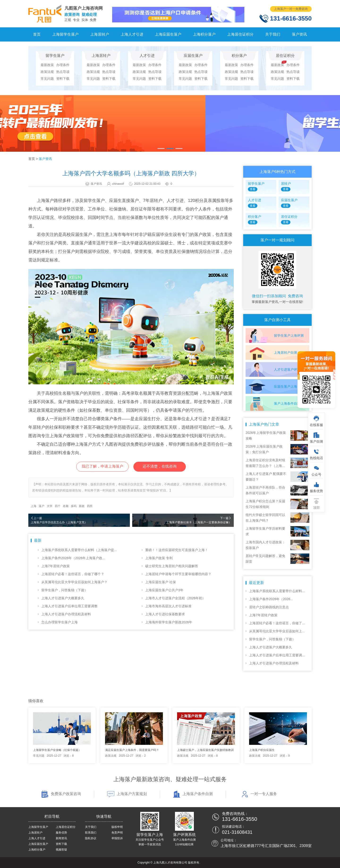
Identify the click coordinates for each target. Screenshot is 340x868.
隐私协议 (91, 838)
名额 (66, 506)
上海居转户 (100, 34)
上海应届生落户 (168, 34)
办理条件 (63, 65)
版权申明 (117, 827)
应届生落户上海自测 (289, 386)
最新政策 (47, 65)
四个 (58, 506)
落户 (42, 506)
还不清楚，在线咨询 (160, 466)
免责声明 (117, 833)
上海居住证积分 (240, 34)
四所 (90, 506)
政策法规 (47, 72)
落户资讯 (299, 34)
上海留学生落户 (65, 34)
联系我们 (91, 833)
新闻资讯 (61, 838)
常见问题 (47, 79)
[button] (161, 149)
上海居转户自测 (285, 352)
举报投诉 (117, 838)
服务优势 (61, 833)
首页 (37, 34)
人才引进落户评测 (287, 369)
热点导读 (63, 72)
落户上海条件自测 (287, 403)
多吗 (74, 506)
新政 (82, 506)
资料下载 (63, 79)
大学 (50, 506)
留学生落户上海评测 (289, 335)
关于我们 (273, 34)
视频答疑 (61, 850)
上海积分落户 (204, 34)
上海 (34, 506)
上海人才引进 (132, 34)
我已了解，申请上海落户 (102, 466)
